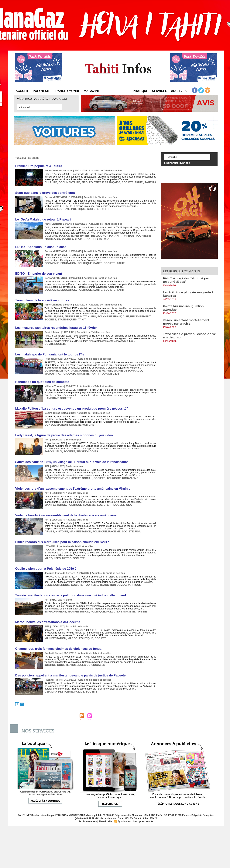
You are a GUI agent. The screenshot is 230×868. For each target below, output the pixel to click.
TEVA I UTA (98, 237)
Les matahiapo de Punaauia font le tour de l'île (49, 351)
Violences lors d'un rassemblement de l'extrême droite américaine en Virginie (71, 483)
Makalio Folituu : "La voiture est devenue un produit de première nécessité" (70, 404)
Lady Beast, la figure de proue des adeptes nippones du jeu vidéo (62, 430)
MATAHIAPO (85, 314)
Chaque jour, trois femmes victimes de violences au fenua (57, 641)
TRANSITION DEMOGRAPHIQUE (114, 578)
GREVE (64, 208)
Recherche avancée (174, 163)
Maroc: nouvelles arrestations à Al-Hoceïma (47, 614)
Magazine (92, 91)
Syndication (124, 813)
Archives (179, 91)
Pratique (141, 91)
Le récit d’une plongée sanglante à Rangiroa (189, 294)
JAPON (49, 446)
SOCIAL (83, 472)
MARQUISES (52, 551)
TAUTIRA (142, 182)
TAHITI (132, 182)
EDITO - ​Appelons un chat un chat (40, 245)
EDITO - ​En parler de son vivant (38, 272)
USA (123, 499)
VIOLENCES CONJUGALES (84, 656)
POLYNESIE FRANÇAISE (100, 182)
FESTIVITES (79, 234)
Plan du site (106, 813)
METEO (65, 551)
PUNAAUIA (51, 370)
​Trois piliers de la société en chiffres (41, 298)
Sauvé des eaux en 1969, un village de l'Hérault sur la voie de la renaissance (70, 456)
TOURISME (108, 472)
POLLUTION (108, 604)
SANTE (94, 261)
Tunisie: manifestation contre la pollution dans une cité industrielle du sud (69, 588)
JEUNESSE (69, 314)
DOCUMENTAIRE (67, 182)
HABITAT (72, 472)
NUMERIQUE (60, 578)
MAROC (70, 630)
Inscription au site (142, 813)
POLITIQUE (76, 208)
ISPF (59, 314)
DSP (47, 683)
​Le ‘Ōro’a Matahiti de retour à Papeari (42, 219)
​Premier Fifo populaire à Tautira (38, 166)
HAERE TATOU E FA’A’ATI (92, 367)
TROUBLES (112, 499)
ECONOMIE (51, 208)
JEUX (58, 446)
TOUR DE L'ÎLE (89, 370)
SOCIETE (121, 182)
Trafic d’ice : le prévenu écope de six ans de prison (188, 335)
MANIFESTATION (55, 499)
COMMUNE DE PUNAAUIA (60, 367)
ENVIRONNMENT (54, 604)
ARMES (49, 525)
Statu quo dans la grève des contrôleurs (44, 192)
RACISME (86, 499)
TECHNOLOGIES (84, 446)
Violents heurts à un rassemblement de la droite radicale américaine (64, 509)
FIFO (81, 182)
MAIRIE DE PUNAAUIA (121, 367)
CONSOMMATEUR (55, 420)
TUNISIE (134, 604)
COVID (48, 340)
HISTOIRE (61, 525)
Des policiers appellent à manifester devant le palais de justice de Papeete (69, 667)
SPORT (76, 237)
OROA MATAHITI (106, 234)
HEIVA (91, 234)
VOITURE (85, 420)
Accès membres (89, 813)
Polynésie (41, 91)
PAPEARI (122, 234)
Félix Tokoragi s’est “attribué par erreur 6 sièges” (187, 280)
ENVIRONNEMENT (55, 472)
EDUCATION (67, 261)
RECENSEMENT (133, 314)
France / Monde (67, 91)
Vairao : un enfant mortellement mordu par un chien (187, 321)
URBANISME (123, 472)
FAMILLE (50, 314)
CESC (48, 578)
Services (160, 91)
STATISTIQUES (53, 317)
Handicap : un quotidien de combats (41, 378)
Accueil (22, 91)
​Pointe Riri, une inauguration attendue (185, 307)
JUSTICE (50, 656)
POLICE (76, 683)
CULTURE (50, 182)
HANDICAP (51, 393)
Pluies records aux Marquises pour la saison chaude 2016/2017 (61, 535)
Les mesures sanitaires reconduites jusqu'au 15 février (55, 325)
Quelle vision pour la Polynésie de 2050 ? (45, 562)
